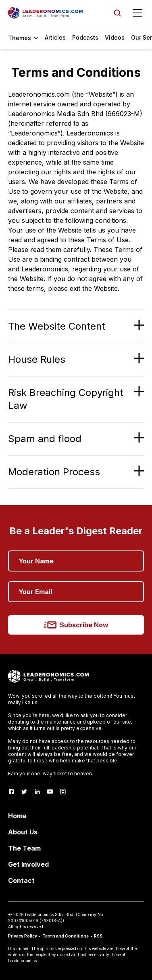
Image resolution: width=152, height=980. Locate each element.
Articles (55, 37)
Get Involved (28, 864)
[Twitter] (24, 792)
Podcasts (85, 37)
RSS (98, 936)
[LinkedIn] (37, 792)
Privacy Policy (23, 936)
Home (17, 816)
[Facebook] (11, 792)
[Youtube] (50, 792)
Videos (115, 37)
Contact (21, 881)
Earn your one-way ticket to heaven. (51, 774)
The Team (24, 848)
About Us (23, 832)
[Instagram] (63, 792)
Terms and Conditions (66, 936)
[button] (76, 326)
